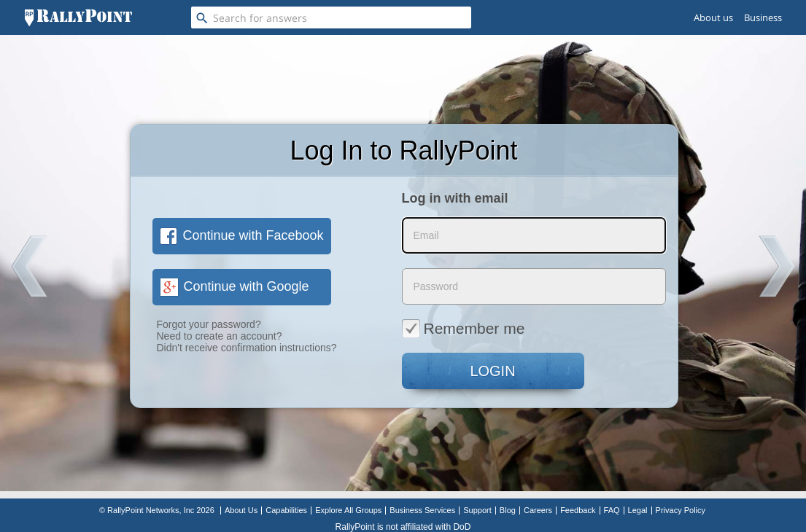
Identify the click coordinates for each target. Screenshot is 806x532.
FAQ (612, 510)
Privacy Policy (681, 510)
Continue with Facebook (242, 235)
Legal (638, 510)
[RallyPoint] (78, 17)
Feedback (578, 510)
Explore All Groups (348, 510)
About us (713, 17)
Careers (538, 510)
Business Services (422, 510)
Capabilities (286, 510)
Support (477, 510)
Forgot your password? (209, 324)
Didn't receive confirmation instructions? (247, 348)
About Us (241, 510)
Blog (508, 510)
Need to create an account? (220, 336)
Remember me (464, 328)
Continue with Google (235, 286)
